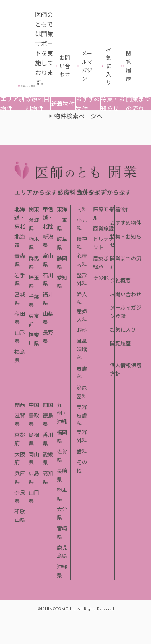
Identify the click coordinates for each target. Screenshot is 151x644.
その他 (101, 277)
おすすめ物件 (88, 103)
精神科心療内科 (82, 251)
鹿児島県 (62, 552)
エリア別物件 (12, 103)
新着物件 (63, 103)
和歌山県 (20, 515)
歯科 (82, 451)
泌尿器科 (82, 392)
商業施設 (103, 228)
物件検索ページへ (79, 116)
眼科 (82, 330)
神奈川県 (34, 339)
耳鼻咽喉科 (82, 349)
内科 (82, 209)
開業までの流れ (138, 103)
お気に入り (123, 329)
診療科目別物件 (37, 103)
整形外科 (82, 279)
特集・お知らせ (113, 103)
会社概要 (120, 280)
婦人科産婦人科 (82, 306)
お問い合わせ (126, 294)
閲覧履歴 (120, 343)
